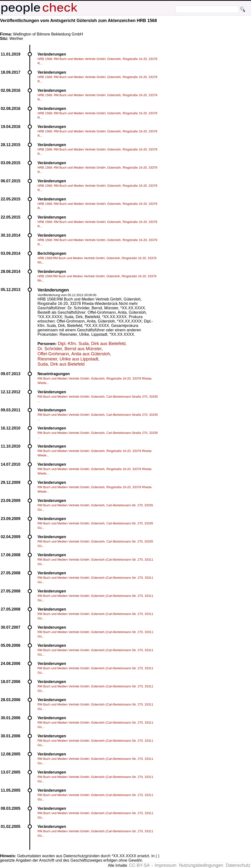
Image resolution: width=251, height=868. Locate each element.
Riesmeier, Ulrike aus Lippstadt (68, 359)
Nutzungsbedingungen (201, 865)
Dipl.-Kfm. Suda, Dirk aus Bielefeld (92, 344)
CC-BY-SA (139, 865)
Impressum (166, 865)
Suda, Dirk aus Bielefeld (61, 364)
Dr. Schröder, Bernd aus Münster (70, 349)
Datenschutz (238, 865)
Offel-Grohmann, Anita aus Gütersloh (74, 354)
